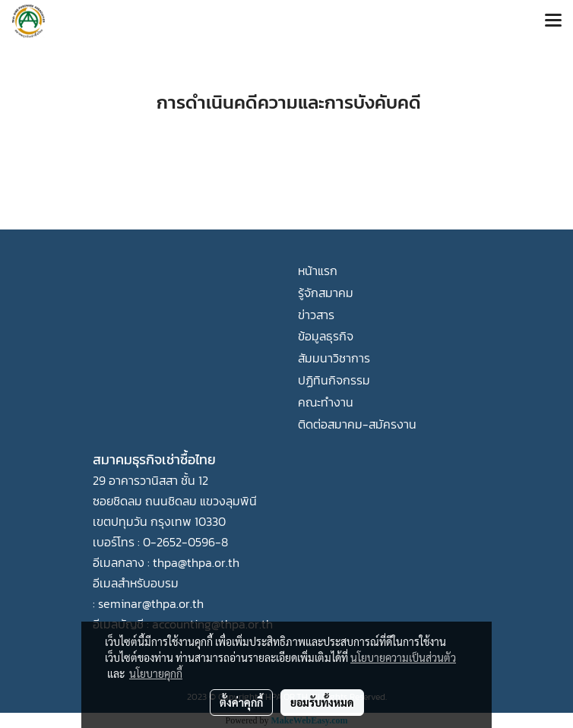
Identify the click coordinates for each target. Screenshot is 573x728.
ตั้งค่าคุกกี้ (241, 702)
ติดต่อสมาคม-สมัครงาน (357, 424)
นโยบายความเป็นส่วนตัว (403, 657)
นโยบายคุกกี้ (156, 673)
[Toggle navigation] (553, 21)
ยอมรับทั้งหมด (322, 702)
